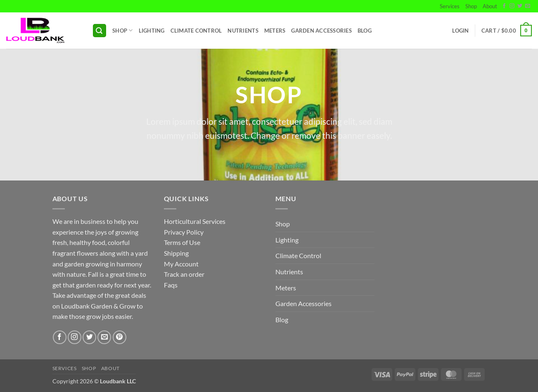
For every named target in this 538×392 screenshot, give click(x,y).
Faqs (171, 285)
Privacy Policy (184, 232)
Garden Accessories (321, 31)
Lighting (152, 31)
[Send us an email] (528, 6)
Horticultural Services (195, 221)
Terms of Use (182, 242)
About (490, 6)
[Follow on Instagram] (512, 6)
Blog (365, 31)
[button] (100, 31)
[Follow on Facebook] (504, 6)
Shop (471, 6)
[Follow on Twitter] (520, 6)
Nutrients (243, 31)
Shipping (176, 253)
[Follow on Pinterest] (120, 337)
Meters (275, 31)
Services (450, 6)
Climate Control (196, 31)
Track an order (184, 274)
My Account (181, 264)
